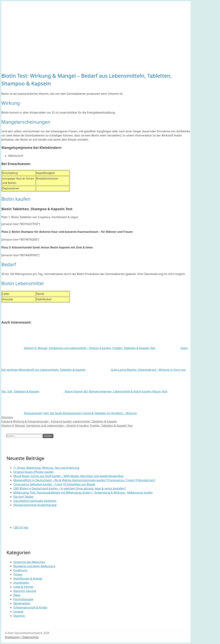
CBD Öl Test (21, 528)
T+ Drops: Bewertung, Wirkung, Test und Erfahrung (46, 468)
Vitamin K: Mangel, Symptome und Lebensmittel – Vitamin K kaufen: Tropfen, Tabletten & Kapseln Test (67, 426)
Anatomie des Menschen (29, 562)
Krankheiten (21, 583)
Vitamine (7, 417)
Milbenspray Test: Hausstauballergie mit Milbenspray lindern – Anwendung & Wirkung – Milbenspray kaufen (83, 493)
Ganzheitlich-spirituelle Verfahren (35, 501)
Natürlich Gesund (25, 591)
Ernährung (20, 570)
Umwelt (18, 612)
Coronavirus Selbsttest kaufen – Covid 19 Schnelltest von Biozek (54, 484)
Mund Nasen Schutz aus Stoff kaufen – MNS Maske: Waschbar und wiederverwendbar (69, 476)
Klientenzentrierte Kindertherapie (35, 505)
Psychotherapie (23, 599)
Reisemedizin (22, 603)
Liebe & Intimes (23, 587)
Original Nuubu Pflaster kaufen (34, 472)
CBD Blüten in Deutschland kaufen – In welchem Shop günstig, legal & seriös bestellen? (70, 488)
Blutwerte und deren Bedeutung (34, 566)
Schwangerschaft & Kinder (30, 607)
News (17, 595)
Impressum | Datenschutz (22, 637)
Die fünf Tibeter (23, 497)
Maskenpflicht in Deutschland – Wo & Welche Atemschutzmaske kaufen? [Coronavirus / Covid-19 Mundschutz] (84, 480)
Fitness (18, 574)
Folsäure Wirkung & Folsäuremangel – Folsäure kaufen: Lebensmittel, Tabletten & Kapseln (59, 421)
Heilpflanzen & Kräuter (28, 579)
